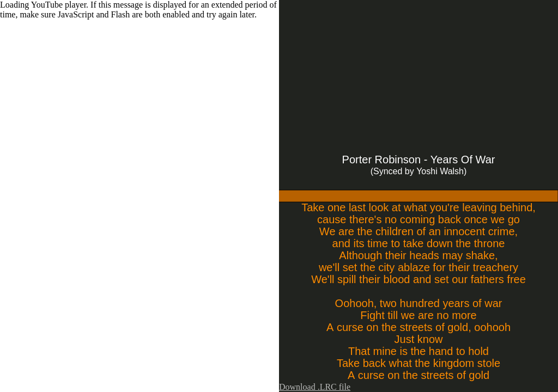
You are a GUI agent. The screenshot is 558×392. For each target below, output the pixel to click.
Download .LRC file (315, 387)
